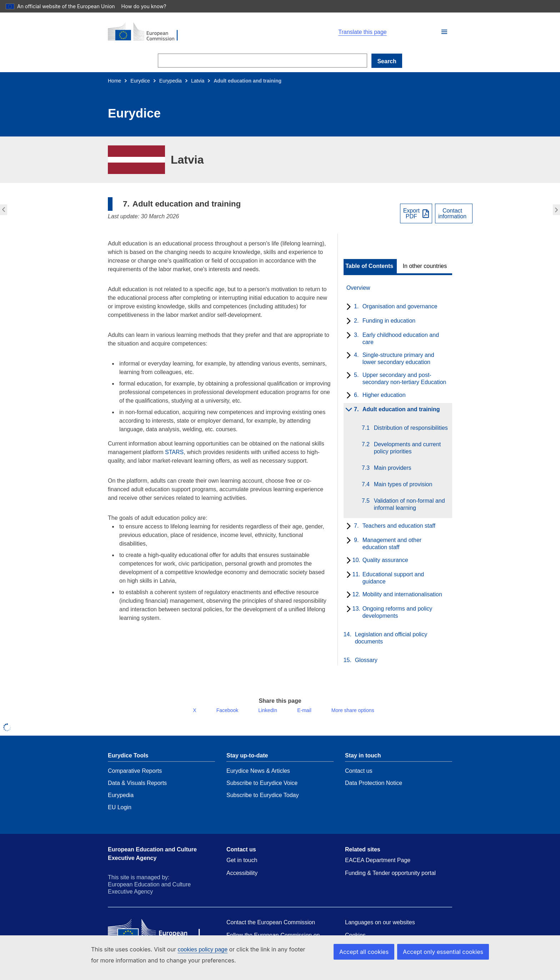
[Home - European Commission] (191, 32)
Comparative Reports (135, 777)
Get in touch (242, 866)
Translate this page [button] (362, 32)
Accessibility (242, 879)
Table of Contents (369, 266)
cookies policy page (202, 949)
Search (387, 61)
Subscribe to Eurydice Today (262, 801)
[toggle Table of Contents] (370, 266)
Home (114, 81)
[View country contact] (454, 213)
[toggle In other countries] (426, 266)
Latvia (198, 81)
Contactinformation (452, 214)
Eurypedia (171, 81)
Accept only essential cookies (446, 952)
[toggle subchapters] (347, 307)
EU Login (120, 813)
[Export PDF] (416, 213)
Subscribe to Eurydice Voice (262, 789)
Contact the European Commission (271, 928)
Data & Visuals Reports (137, 789)
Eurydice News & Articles (258, 777)
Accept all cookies (371, 952)
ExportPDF (411, 214)
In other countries (425, 266)
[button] (444, 32)
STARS (174, 452)
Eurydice (140, 81)
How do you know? (147, 6)
